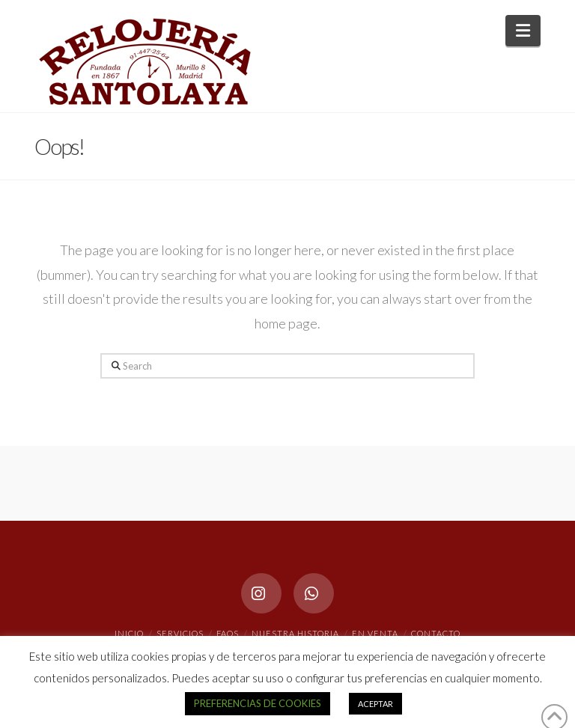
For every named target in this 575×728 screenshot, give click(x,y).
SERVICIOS (180, 633)
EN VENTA (375, 633)
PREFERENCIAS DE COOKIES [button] (258, 703)
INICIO (129, 633)
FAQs (228, 633)
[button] (523, 31)
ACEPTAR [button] (375, 704)
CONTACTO (436, 633)
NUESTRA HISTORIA (295, 633)
